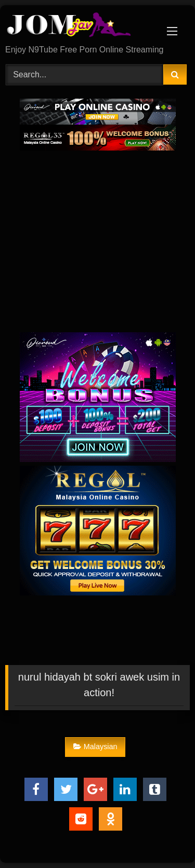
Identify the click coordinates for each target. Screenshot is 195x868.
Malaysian (95, 747)
